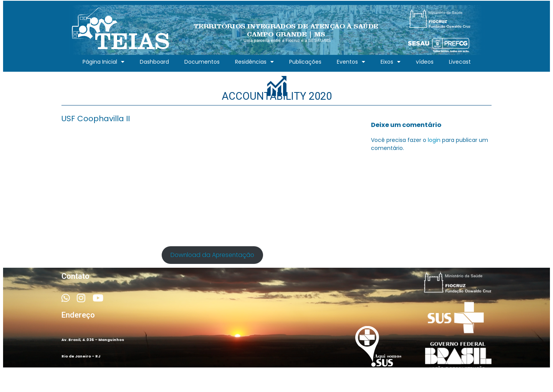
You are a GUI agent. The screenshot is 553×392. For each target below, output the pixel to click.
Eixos (391, 62)
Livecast (460, 62)
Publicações (305, 62)
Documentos (202, 62)
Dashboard (154, 62)
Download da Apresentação (212, 255)
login (434, 140)
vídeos (425, 62)
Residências (254, 62)
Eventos (351, 62)
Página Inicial (103, 62)
